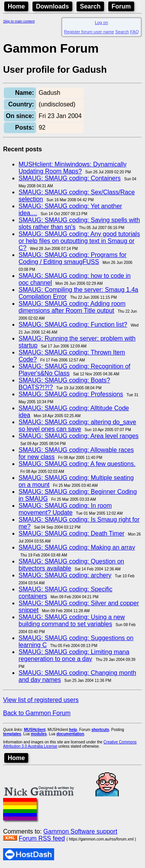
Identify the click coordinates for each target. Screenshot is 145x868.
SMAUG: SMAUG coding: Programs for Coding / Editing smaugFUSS (72, 258)
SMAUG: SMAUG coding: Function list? (73, 324)
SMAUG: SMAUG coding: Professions (71, 394)
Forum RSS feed (42, 838)
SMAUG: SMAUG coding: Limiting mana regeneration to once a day (74, 655)
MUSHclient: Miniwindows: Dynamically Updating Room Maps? (72, 168)
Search (90, 6)
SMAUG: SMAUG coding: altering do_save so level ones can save (77, 425)
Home (16, 6)
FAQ (135, 32)
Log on (101, 22)
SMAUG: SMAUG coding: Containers (70, 178)
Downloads (52, 6)
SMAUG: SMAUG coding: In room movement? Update (65, 509)
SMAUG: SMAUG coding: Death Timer (72, 533)
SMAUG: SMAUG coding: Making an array (77, 547)
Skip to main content (19, 21)
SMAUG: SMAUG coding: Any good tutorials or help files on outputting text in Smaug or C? (79, 241)
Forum (121, 6)
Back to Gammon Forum (37, 713)
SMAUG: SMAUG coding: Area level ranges (78, 436)
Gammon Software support (80, 831)
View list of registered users (41, 700)
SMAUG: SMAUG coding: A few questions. (77, 464)
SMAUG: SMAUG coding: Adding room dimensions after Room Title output (72, 307)
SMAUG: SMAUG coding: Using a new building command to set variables (72, 621)
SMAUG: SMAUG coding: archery (65, 575)
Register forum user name (89, 32)
